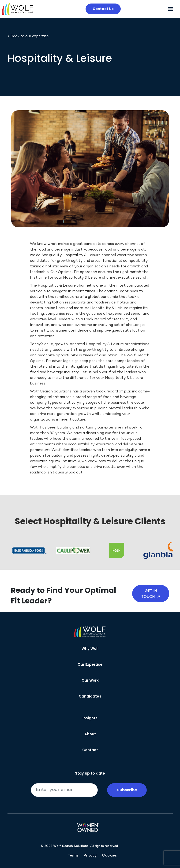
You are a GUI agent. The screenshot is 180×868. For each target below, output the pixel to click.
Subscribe (127, 790)
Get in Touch (151, 594)
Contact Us (103, 9)
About (90, 734)
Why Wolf (90, 648)
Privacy (90, 856)
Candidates (90, 696)
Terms (73, 856)
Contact (90, 750)
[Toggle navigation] (172, 9)
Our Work (90, 680)
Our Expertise (90, 664)
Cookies (109, 856)
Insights (90, 718)
